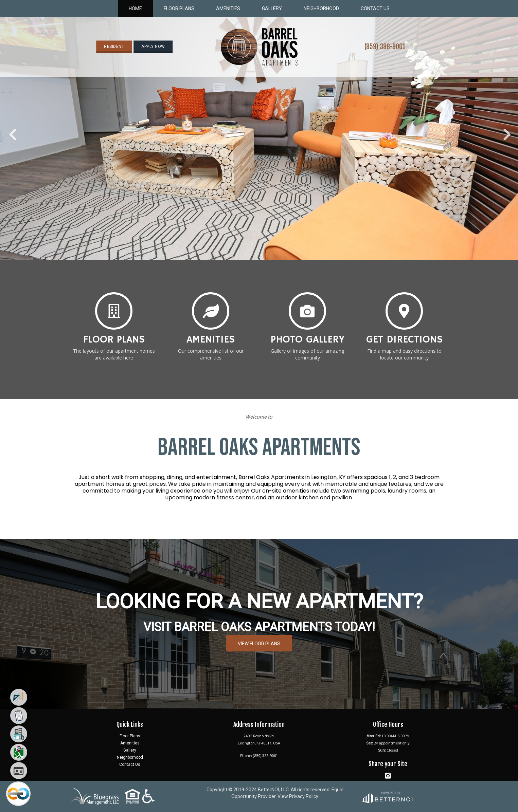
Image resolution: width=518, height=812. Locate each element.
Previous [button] (12, 131)
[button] (259, 47)
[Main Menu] (18, 794)
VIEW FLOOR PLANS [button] (259, 644)
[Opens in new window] (387, 796)
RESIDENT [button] (114, 47)
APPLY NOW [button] (153, 47)
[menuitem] (19, 697)
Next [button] (506, 131)
